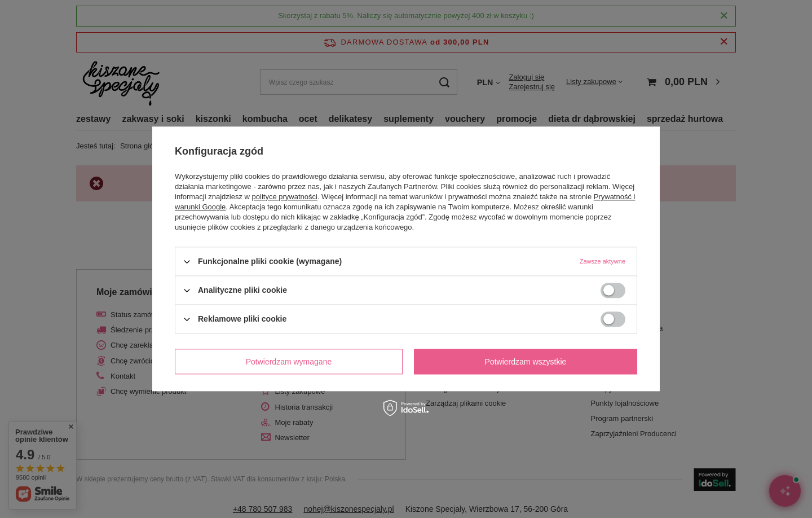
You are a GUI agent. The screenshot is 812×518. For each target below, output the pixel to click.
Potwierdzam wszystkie (526, 362)
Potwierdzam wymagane (289, 362)
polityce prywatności (285, 197)
